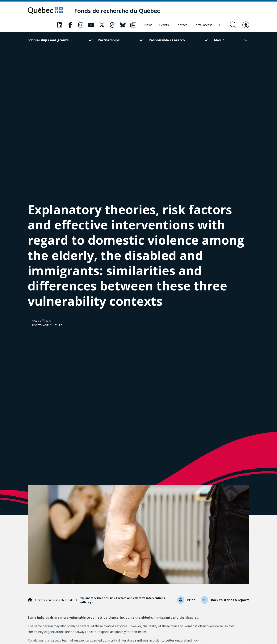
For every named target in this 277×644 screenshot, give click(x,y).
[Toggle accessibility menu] (246, 25)
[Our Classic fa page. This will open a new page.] (60, 25)
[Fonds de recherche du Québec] (117, 11)
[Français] (221, 25)
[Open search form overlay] (233, 25)
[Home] (30, 600)
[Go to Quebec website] (45, 11)
